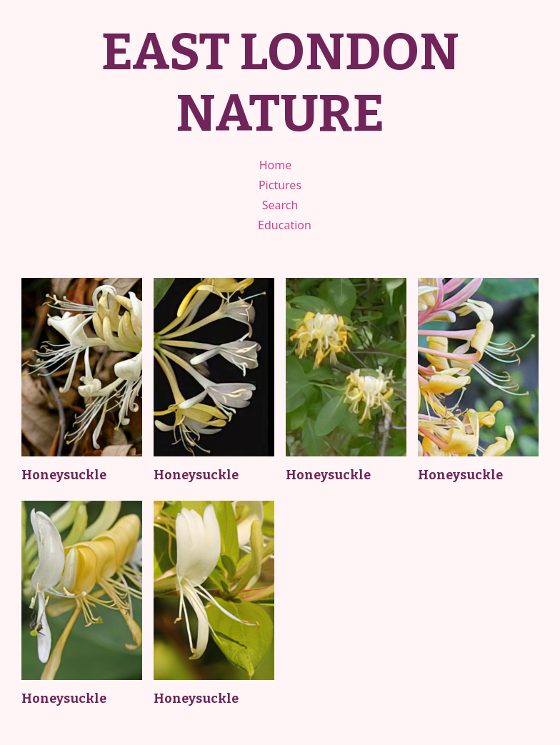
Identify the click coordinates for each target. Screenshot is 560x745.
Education (285, 225)
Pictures (280, 185)
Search (280, 205)
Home (276, 165)
